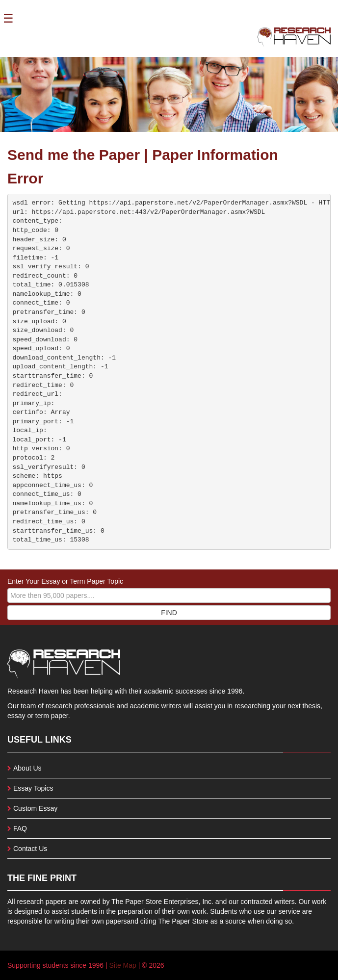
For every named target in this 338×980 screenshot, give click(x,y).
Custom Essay (35, 808)
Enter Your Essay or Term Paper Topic (65, 581)
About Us (27, 768)
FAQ (20, 828)
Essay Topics (33, 788)
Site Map (123, 965)
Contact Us (30, 849)
